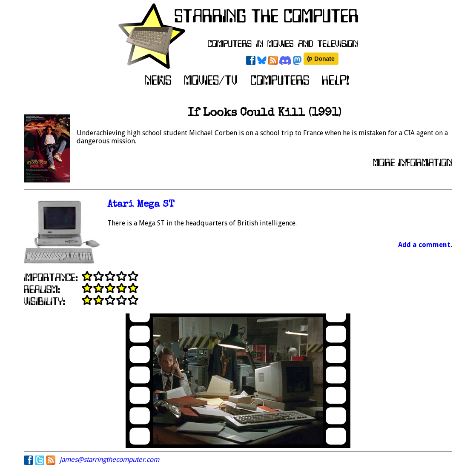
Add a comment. (425, 245)
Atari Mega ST (141, 205)
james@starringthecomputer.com (109, 460)
